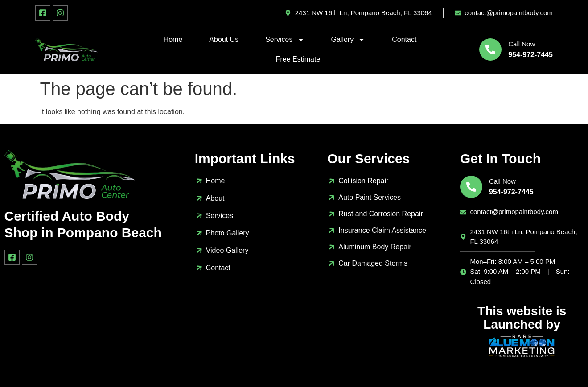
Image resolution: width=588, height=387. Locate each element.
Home (173, 39)
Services (285, 40)
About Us (224, 39)
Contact (404, 39)
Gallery (348, 40)
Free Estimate (298, 59)
